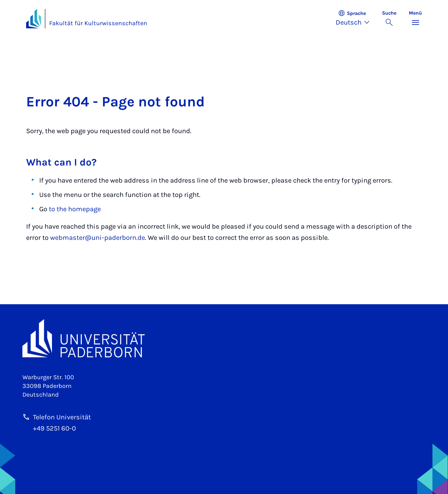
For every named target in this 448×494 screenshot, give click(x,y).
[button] (356, 19)
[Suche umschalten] (389, 19)
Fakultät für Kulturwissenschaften (98, 23)
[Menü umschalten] (415, 19)
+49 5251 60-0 (54, 428)
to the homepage (75, 209)
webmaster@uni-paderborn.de (98, 238)
